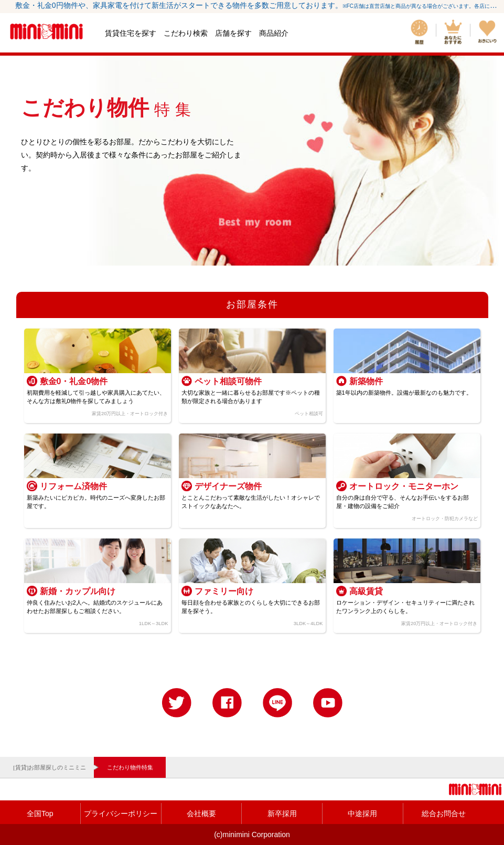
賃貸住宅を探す (131, 33)
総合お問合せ (444, 814)
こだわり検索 (186, 33)
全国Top (40, 814)
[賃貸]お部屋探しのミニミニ (50, 767)
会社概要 (201, 814)
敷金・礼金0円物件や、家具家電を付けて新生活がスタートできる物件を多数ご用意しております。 (257, 5)
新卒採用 (282, 814)
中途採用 (362, 814)
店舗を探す (233, 33)
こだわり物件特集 (130, 767)
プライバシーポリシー (121, 814)
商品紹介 (274, 33)
